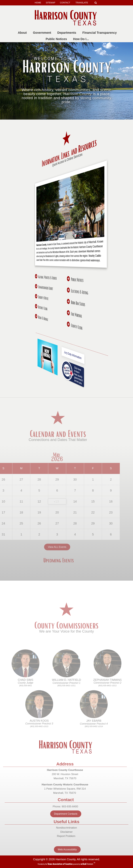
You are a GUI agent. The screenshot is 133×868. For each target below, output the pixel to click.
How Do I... (82, 39)
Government (43, 33)
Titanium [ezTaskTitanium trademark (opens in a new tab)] (87, 864)
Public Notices (57, 39)
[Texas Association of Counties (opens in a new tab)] (60, 864)
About (23, 33)
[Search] (96, 3)
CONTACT (65, 3)
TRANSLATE (83, 3)
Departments (67, 33)
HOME (38, 3)
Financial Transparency (100, 33)
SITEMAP (50, 3)
